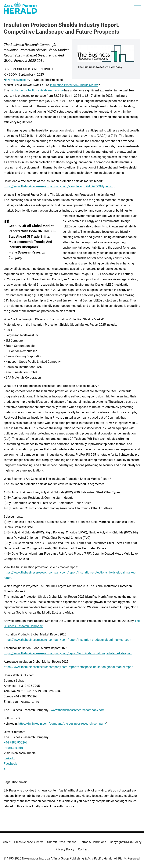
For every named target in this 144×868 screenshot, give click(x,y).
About (6, 842)
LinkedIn (9, 758)
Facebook (10, 764)
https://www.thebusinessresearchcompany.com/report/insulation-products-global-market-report (68, 640)
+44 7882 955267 (16, 742)
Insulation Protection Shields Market (74, 85)
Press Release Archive (29, 842)
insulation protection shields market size (37, 90)
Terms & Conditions (93, 842)
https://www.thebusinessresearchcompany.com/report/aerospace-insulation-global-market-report (69, 667)
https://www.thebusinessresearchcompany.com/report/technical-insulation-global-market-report (68, 653)
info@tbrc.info (13, 748)
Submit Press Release (62, 842)
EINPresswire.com (17, 80)
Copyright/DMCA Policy (126, 842)
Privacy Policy (65, 849)
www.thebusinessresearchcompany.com (78, 710)
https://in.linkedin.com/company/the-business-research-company (62, 724)
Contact (83, 849)
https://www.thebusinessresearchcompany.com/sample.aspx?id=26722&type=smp (59, 186)
